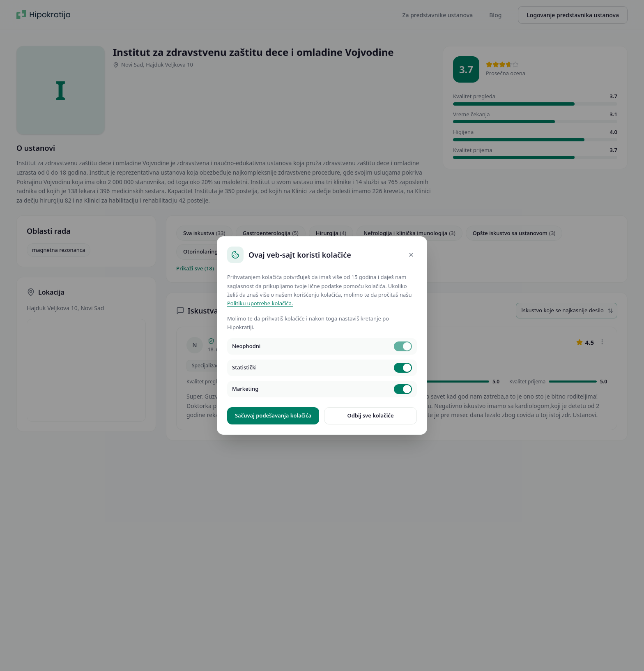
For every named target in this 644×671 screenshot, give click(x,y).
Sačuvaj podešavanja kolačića (273, 415)
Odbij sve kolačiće (370, 415)
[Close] (411, 255)
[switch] (403, 346)
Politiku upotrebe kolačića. (260, 303)
